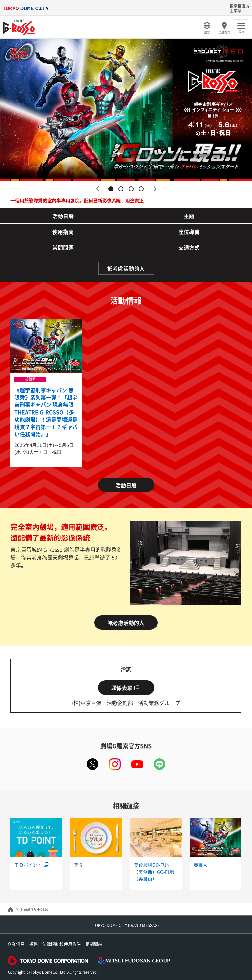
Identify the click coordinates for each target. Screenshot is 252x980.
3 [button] (131, 189)
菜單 (241, 32)
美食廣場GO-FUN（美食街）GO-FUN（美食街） (154, 872)
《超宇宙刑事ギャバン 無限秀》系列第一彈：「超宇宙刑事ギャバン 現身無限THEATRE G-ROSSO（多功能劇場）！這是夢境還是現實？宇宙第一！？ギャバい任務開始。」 (46, 412)
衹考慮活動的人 (126, 268)
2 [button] (121, 189)
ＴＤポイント (28, 865)
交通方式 (224, 32)
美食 (79, 865)
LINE (159, 764)
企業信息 (16, 944)
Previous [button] (97, 189)
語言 (207, 32)
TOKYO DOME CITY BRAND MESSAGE (126, 925)
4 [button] (141, 189)
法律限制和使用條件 (62, 944)
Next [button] (155, 189)
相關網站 (94, 944)
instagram (115, 764)
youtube (137, 764)
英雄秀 (200, 865)
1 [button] (111, 189)
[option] (126, 110)
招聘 (33, 944)
